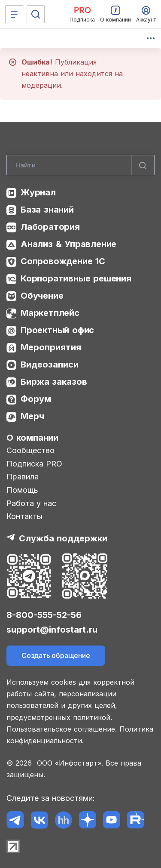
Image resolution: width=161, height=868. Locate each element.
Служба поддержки (63, 538)
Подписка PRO (34, 464)
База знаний (47, 210)
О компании (32, 438)
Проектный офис (57, 330)
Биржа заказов (54, 382)
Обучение (42, 296)
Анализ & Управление (68, 244)
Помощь (22, 490)
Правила (23, 477)
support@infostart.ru (52, 630)
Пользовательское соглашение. (62, 729)
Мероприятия (51, 347)
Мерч (32, 416)
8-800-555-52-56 (44, 615)
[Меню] (14, 14)
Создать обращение (56, 655)
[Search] (80, 165)
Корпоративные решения (76, 278)
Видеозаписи (50, 364)
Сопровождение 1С (63, 261)
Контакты (24, 516)
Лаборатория (50, 227)
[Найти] (143, 165)
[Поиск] (36, 14)
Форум (36, 399)
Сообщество (30, 450)
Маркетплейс (50, 313)
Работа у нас (31, 503)
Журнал (38, 192)
